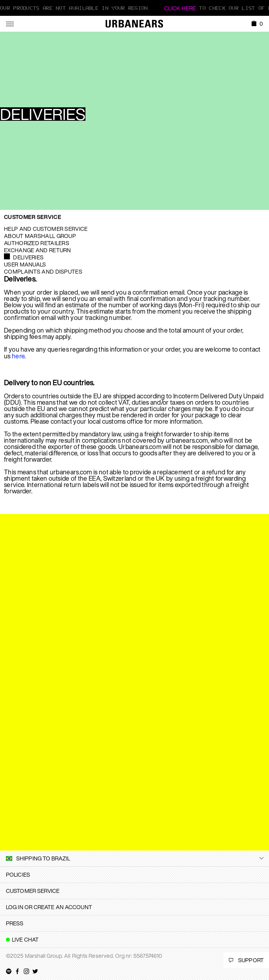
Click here (180, 8)
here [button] (18, 356)
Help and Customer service (46, 229)
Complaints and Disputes (43, 271)
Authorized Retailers (37, 243)
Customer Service (33, 217)
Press (15, 923)
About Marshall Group (40, 236)
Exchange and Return (38, 250)
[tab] (134, 875)
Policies (18, 874)
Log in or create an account (49, 907)
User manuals (25, 264)
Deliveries (28, 257)
